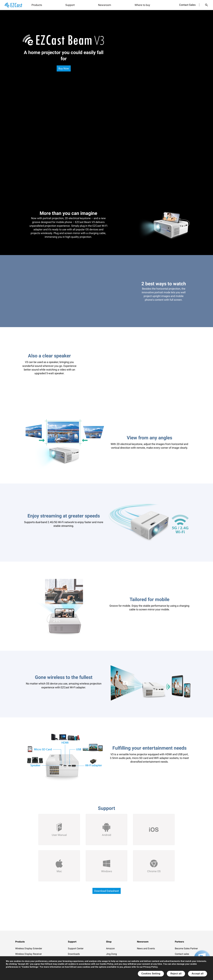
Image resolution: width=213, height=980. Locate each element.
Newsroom (105, 5)
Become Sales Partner (186, 948)
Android (106, 835)
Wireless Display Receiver (28, 954)
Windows (107, 871)
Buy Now (64, 68)
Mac (59, 871)
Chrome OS (154, 871)
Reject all (176, 974)
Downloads (74, 954)
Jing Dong (111, 954)
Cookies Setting (151, 974)
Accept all (198, 974)
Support (70, 5)
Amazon (110, 948)
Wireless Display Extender (29, 948)
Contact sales (182, 954)
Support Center (76, 948)
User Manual (59, 835)
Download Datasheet (107, 891)
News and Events (146, 948)
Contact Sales (187, 5)
